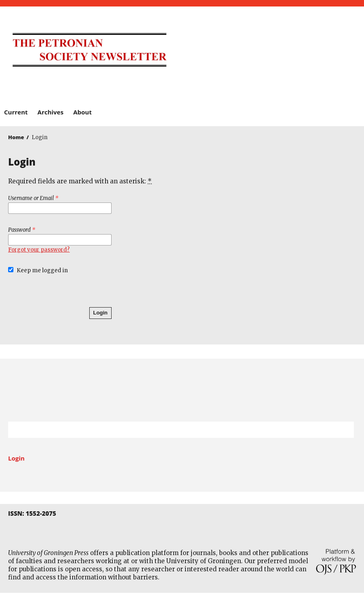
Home (16, 137)
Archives (50, 112)
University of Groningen (182, 390)
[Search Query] (171, 430)
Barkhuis (178, 84)
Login (100, 313)
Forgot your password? (39, 250)
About (82, 112)
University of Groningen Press (271, 49)
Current (16, 112)
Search (344, 430)
